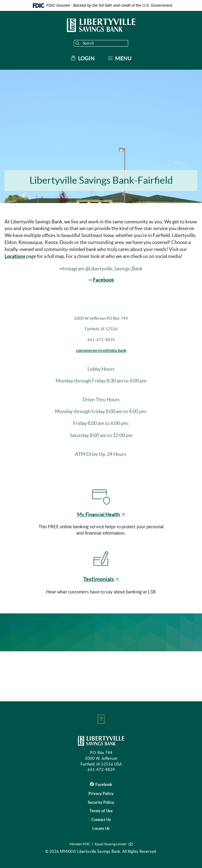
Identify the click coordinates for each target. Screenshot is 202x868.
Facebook (104, 280)
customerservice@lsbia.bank (101, 351)
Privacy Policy (101, 794)
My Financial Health (101, 514)
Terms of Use (101, 811)
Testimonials (101, 579)
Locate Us (101, 828)
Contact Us (101, 820)
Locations (15, 256)
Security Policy (101, 802)
